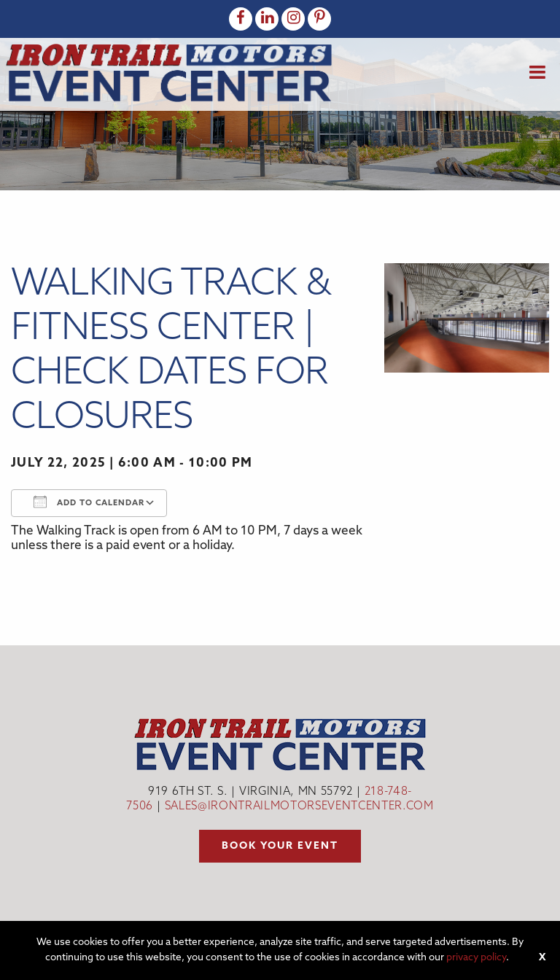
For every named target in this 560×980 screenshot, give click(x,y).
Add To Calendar (89, 502)
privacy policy (476, 958)
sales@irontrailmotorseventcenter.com (299, 807)
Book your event (280, 846)
